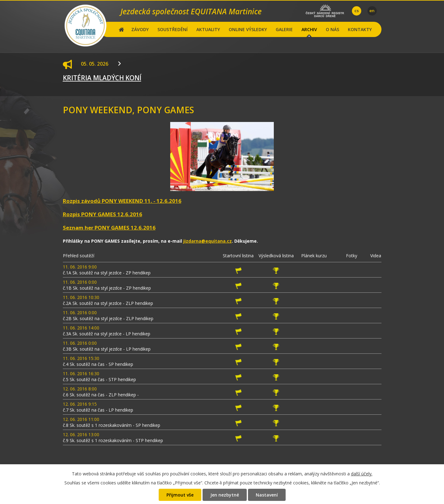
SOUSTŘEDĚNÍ (173, 29)
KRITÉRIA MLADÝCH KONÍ (102, 78)
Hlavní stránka (122, 29)
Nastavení (267, 495)
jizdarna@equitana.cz (208, 241)
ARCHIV (309, 29)
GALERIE (284, 29)
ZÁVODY (140, 29)
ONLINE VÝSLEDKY (248, 29)
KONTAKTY (360, 29)
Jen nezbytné (225, 495)
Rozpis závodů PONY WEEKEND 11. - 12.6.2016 (122, 201)
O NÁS (332, 29)
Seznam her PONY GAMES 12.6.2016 (109, 228)
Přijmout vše (180, 495)
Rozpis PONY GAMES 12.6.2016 (103, 214)
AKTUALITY (208, 29)
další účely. (362, 474)
